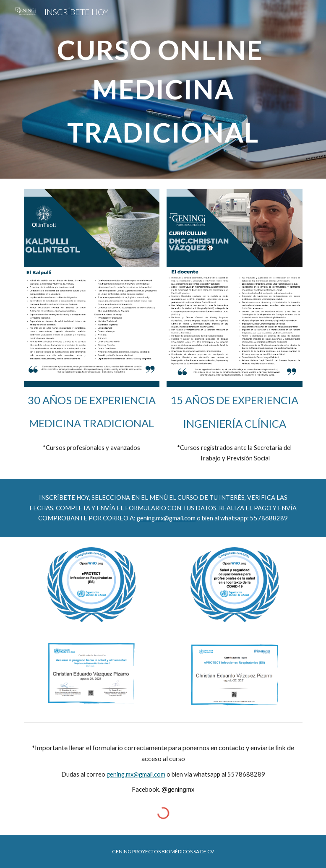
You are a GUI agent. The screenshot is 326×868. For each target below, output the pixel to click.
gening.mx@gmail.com (166, 518)
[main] (163, 89)
